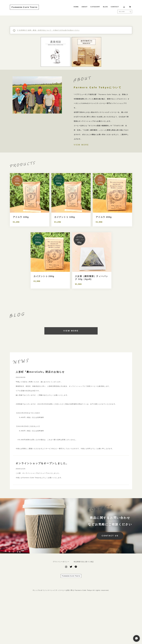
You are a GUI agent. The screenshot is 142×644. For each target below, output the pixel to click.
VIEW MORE (81, 184)
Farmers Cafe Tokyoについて (98, 126)
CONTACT (115, 7)
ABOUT (84, 7)
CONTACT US (110, 574)
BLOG (105, 7)
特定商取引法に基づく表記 (84, 600)
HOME (76, 7)
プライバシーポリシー (61, 600)
